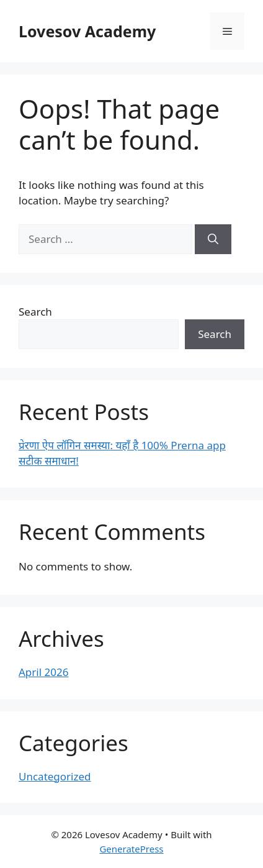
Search (35, 312)
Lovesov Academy (87, 31)
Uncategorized (55, 776)
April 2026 (43, 672)
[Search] (213, 239)
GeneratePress (131, 849)
